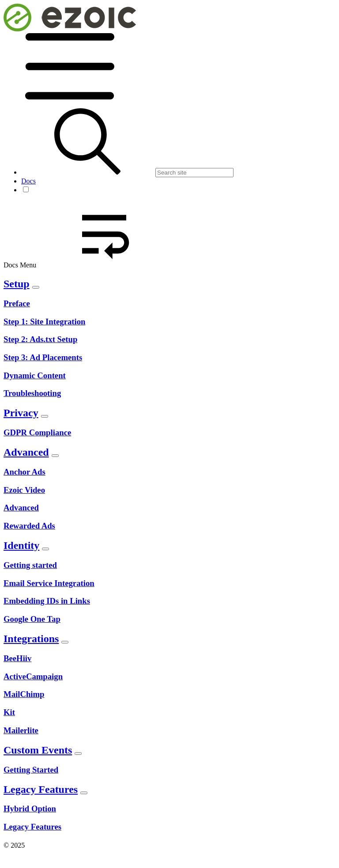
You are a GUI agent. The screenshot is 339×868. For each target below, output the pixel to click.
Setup (17, 284)
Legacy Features (41, 789)
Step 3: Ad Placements (43, 357)
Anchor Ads (24, 472)
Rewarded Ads (29, 526)
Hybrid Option (30, 809)
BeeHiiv (17, 658)
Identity (21, 545)
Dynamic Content (35, 375)
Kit (9, 712)
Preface (17, 303)
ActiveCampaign (33, 676)
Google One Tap (32, 619)
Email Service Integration (49, 583)
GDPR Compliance (37, 432)
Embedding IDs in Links (47, 601)
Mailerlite (21, 730)
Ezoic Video (24, 490)
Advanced (26, 452)
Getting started (30, 565)
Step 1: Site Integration (44, 322)
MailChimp (24, 694)
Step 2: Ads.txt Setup (40, 339)
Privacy (21, 413)
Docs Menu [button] (87, 265)
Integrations (31, 639)
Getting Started (31, 770)
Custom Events (38, 750)
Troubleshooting (32, 393)
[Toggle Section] (36, 287)
